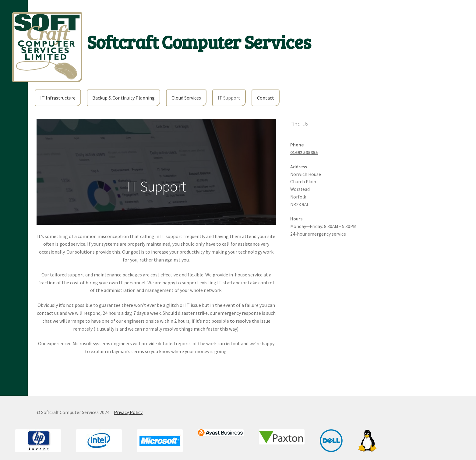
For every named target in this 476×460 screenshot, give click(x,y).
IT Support (229, 98)
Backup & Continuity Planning (123, 98)
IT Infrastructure (58, 98)
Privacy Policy (128, 412)
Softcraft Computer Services (199, 41)
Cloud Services (186, 98)
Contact (266, 98)
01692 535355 (304, 152)
